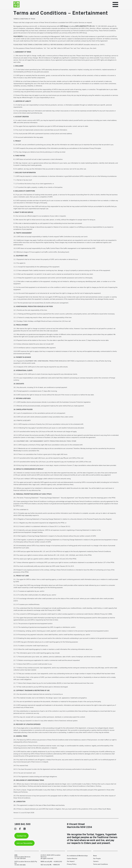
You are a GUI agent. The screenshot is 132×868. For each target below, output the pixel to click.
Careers (96, 861)
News (95, 856)
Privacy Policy (72, 864)
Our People (97, 858)
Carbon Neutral (72, 858)
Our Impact (71, 861)
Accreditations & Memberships (77, 856)
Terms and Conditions (101, 864)
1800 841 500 (22, 824)
